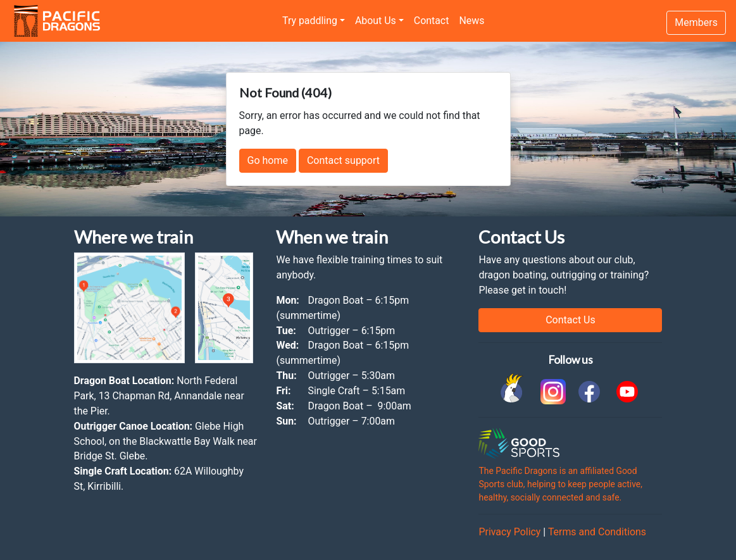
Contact (432, 21)
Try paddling (310, 21)
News (471, 21)
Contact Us (571, 320)
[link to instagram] (551, 392)
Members (696, 22)
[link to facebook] (589, 392)
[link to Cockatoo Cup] (513, 392)
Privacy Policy (509, 532)
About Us (376, 21)
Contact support (343, 160)
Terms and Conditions (597, 532)
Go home (268, 160)
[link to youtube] (627, 392)
